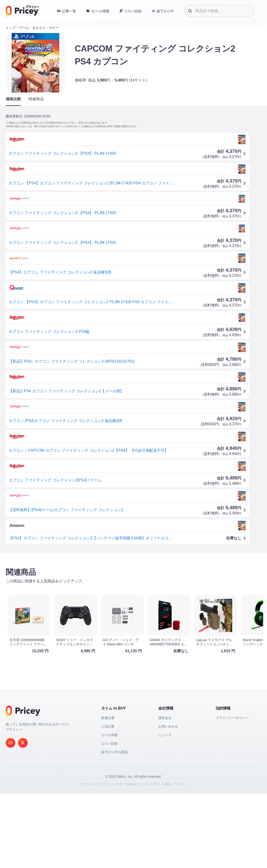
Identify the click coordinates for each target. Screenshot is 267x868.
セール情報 (109, 809)
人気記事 (108, 801)
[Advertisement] (133, 594)
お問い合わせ (168, 801)
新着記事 (108, 792)
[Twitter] (23, 817)
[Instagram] (10, 817)
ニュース (165, 809)
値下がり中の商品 (114, 826)
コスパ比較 (109, 818)
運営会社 (165, 792)
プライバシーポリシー (232, 792)
